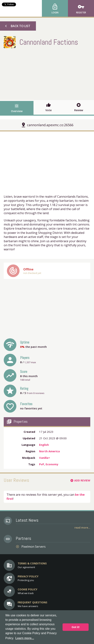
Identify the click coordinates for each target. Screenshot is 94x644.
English (44, 445)
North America (49, 451)
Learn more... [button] (25, 638)
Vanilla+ (44, 458)
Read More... (82, 528)
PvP (42, 464)
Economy (52, 464)
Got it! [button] (76, 627)
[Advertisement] (47, 73)
